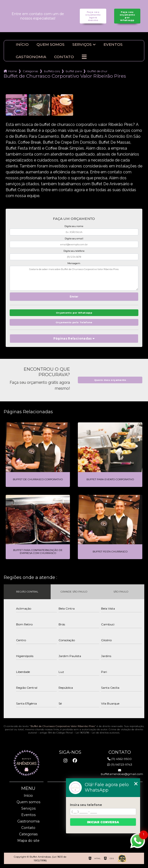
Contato (64, 57)
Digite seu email (74, 239)
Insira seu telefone (86, 805)
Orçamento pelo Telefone (74, 322)
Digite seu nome (74, 226)
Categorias (30, 71)
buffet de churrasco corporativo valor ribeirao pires (98, 71)
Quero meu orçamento (110, 380)
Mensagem (74, 263)
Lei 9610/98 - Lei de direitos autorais (97, 733)
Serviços (82, 45)
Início (22, 45)
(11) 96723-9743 (120, 765)
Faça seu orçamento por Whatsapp (127, 16)
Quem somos (51, 45)
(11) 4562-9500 (120, 759)
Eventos (113, 45)
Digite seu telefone (74, 251)
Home (12, 71)
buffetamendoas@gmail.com (120, 772)
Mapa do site (28, 841)
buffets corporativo (52, 71)
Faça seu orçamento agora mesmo (93, 16)
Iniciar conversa (103, 822)
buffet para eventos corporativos (74, 71)
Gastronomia (31, 57)
